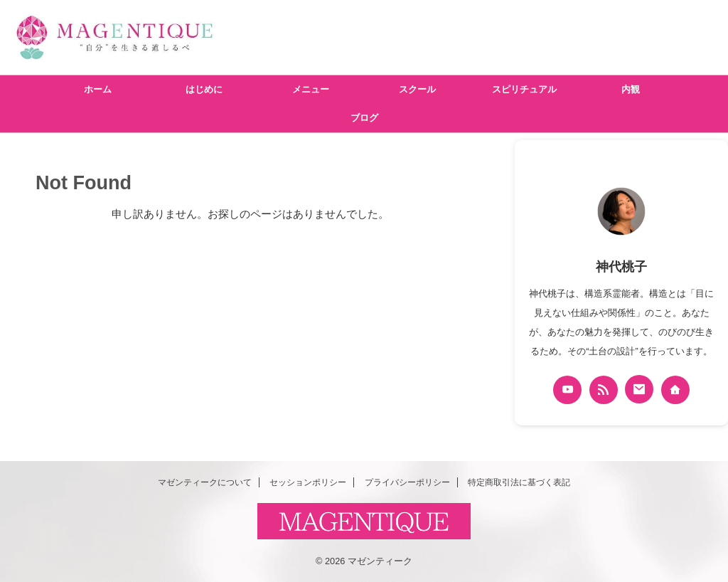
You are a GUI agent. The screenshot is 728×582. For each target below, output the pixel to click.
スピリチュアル (524, 89)
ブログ (364, 118)
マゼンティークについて (205, 482)
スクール (417, 89)
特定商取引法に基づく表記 (519, 482)
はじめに (204, 89)
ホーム (98, 89)
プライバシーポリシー (407, 482)
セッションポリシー (308, 482)
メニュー (311, 89)
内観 (631, 89)
